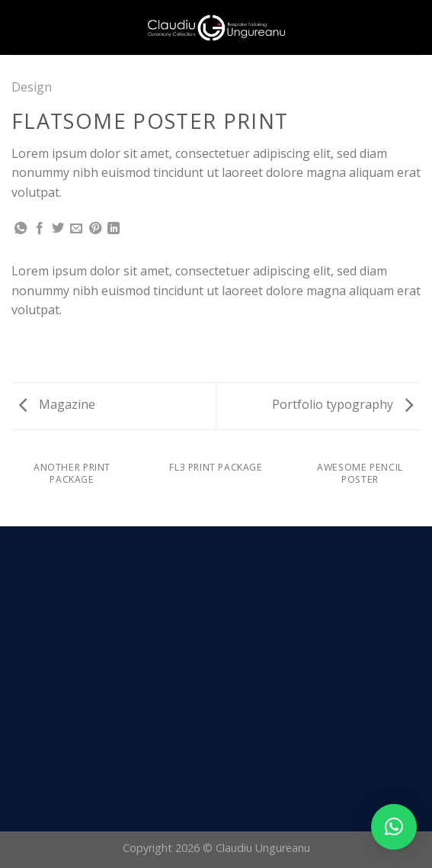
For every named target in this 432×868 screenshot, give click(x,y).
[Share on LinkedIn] (114, 229)
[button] (394, 827)
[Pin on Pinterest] (95, 229)
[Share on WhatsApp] (21, 229)
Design (32, 87)
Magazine (57, 404)
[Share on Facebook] (40, 229)
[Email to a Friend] (76, 229)
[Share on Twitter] (58, 229)
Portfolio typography (342, 404)
